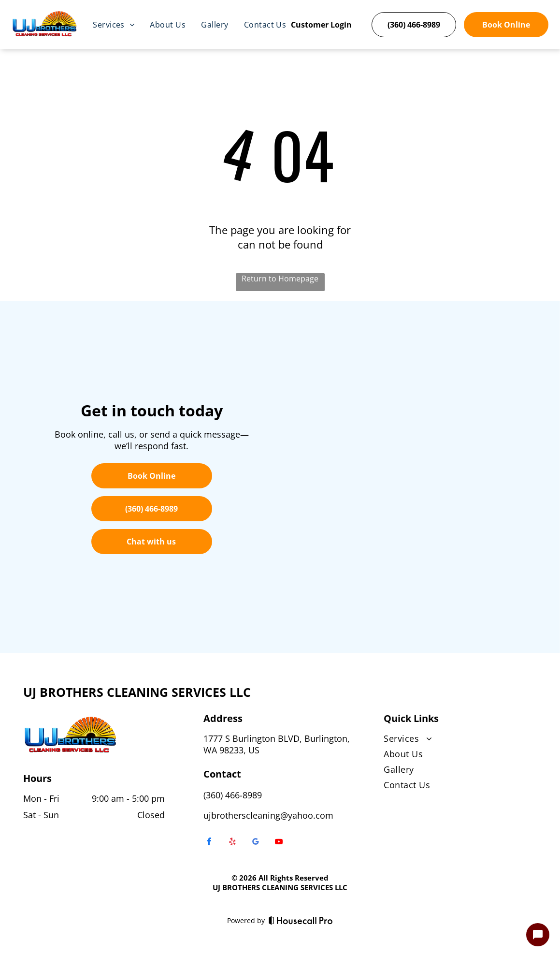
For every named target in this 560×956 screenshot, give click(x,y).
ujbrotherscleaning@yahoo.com (268, 815)
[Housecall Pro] (301, 920)
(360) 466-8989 (233, 795)
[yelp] (232, 843)
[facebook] (209, 843)
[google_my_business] (256, 843)
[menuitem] (114, 25)
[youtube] (279, 843)
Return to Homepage (280, 279)
